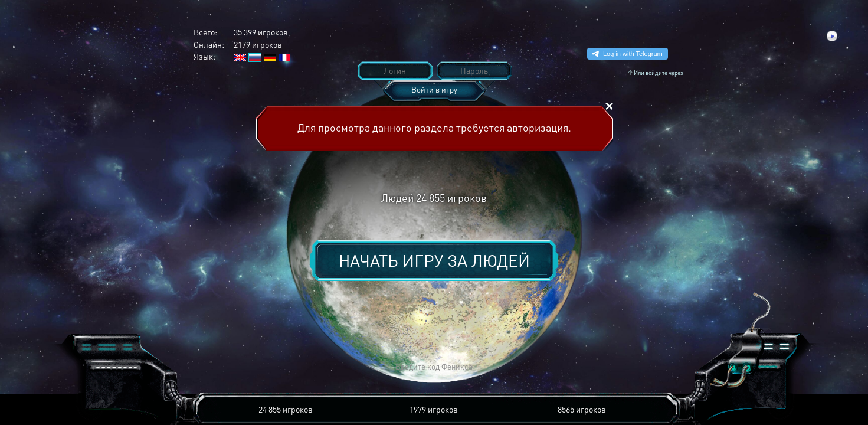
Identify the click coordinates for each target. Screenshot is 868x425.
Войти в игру (434, 89)
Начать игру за (434, 260)
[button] (260, 367)
